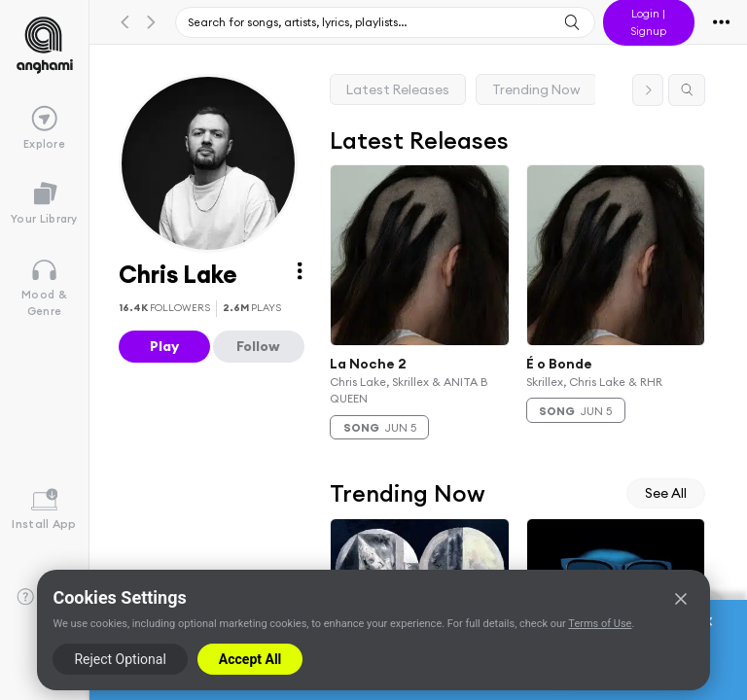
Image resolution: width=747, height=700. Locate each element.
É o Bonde (559, 363)
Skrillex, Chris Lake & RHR (594, 382)
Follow (258, 346)
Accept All (250, 659)
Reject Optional (120, 659)
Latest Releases (398, 89)
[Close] (681, 599)
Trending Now (536, 89)
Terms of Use (600, 624)
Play (164, 346)
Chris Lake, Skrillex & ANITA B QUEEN (409, 390)
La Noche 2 (368, 363)
